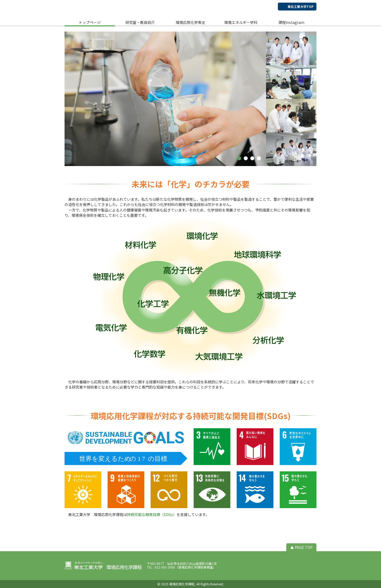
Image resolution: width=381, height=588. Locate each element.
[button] (239, 158)
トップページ (90, 22)
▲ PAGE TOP (301, 547)
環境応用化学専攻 (190, 22)
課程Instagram (291, 22)
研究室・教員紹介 (140, 22)
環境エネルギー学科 (241, 22)
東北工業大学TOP (301, 6)
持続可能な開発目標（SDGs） (152, 514)
